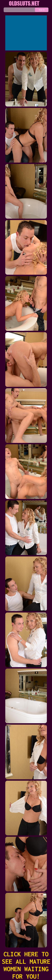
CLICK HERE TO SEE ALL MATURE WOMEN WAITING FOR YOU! (26, 965)
